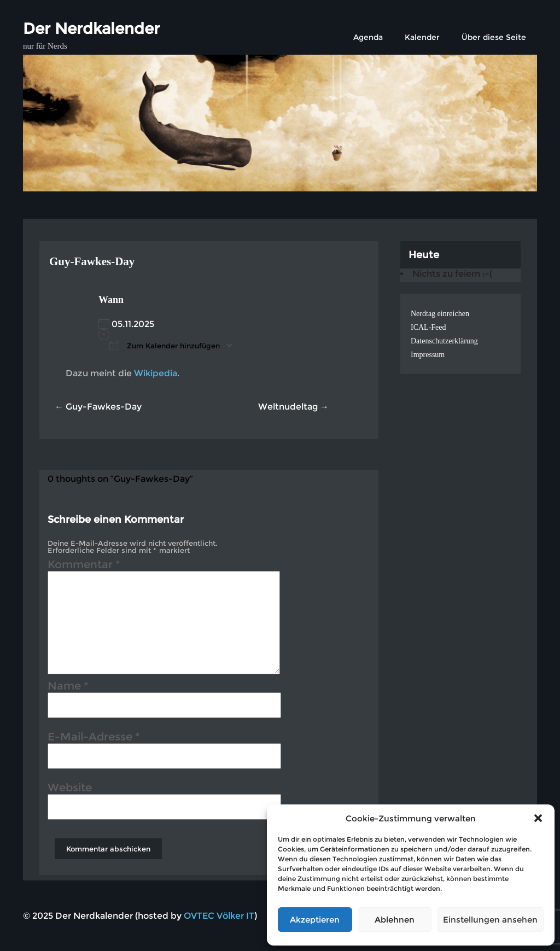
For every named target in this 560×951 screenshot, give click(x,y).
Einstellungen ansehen (490, 920)
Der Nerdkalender (91, 28)
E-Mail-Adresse (94, 738)
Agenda (368, 37)
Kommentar (84, 566)
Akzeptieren (315, 920)
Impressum (428, 355)
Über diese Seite (494, 37)
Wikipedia (156, 373)
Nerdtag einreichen (440, 314)
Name (68, 687)
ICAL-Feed (428, 327)
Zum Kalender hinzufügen (165, 345)
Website (70, 789)
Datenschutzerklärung (444, 341)
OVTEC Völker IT (219, 916)
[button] (538, 818)
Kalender (422, 37)
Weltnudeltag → (293, 407)
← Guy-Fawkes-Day (98, 407)
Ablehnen (395, 920)
